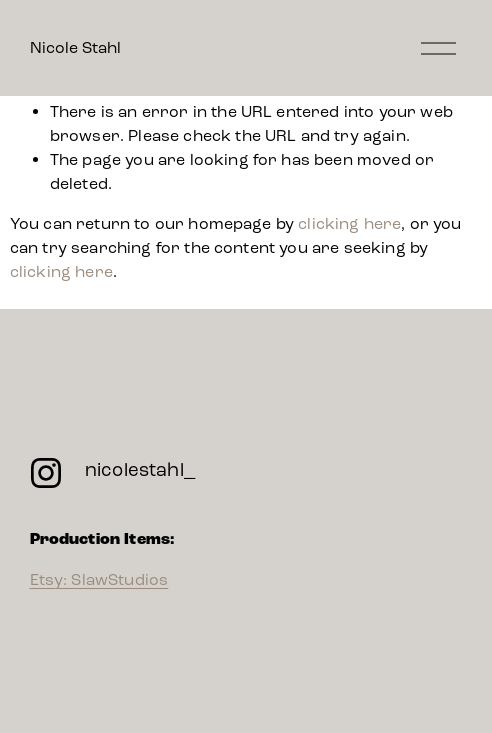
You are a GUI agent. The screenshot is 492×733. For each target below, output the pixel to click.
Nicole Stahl (75, 47)
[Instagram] (46, 473)
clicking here (349, 223)
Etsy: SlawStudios (99, 579)
